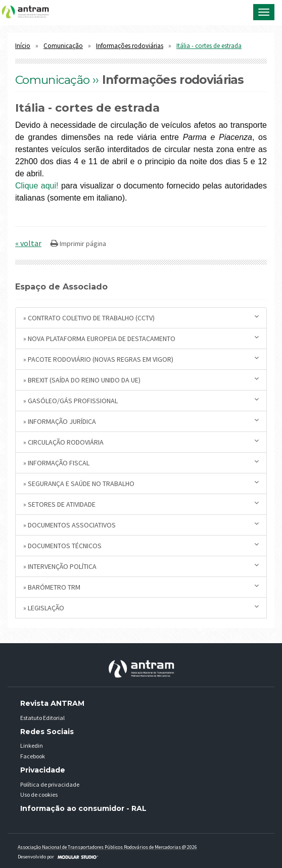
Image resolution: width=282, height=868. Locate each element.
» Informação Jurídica (141, 421)
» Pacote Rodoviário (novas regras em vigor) (141, 359)
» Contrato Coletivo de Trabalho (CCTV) (141, 318)
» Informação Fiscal (141, 463)
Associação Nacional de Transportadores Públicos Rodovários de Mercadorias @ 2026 (107, 847)
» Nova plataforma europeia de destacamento (141, 338)
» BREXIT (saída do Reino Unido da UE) (141, 380)
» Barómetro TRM (141, 587)
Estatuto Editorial (42, 718)
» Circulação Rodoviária (141, 442)
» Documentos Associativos (141, 525)
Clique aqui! (37, 186)
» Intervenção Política (141, 566)
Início (23, 46)
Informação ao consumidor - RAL (83, 808)
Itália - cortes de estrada (209, 46)
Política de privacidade (50, 784)
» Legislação (141, 608)
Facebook (33, 756)
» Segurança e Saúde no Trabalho (141, 483)
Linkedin (32, 745)
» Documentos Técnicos (141, 545)
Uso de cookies (39, 794)
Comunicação (63, 46)
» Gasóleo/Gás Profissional (141, 400)
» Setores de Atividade (141, 504)
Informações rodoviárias (130, 46)
